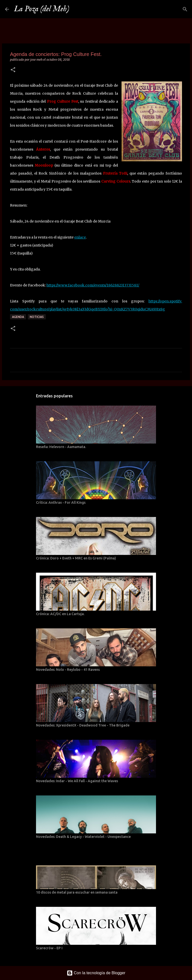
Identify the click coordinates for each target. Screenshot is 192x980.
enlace (80, 237)
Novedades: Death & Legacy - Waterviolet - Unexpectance (83, 837)
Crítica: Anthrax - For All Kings (61, 502)
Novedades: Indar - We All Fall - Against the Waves (77, 781)
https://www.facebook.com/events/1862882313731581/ (93, 285)
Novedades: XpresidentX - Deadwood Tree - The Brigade (83, 725)
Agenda (18, 317)
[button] (13, 70)
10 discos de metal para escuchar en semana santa (77, 892)
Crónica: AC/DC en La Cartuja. (60, 614)
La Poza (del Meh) (42, 9)
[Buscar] (76, 9)
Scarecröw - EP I (49, 948)
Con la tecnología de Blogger (96, 973)
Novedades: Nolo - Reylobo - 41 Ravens (68, 670)
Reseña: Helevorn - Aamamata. (61, 447)
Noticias (37, 317)
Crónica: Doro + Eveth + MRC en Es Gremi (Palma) (76, 558)
